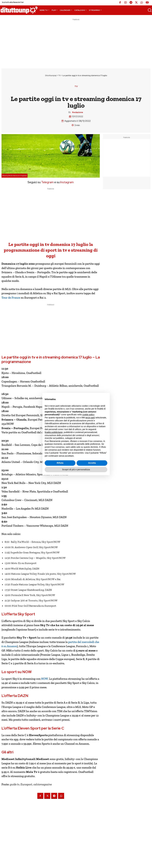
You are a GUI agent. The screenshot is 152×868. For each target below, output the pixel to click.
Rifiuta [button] (60, 463)
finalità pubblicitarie (54, 432)
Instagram (67, 182)
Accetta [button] (92, 463)
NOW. (45, 679)
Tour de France (11, 298)
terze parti (90, 418)
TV (60, 75)
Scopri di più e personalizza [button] (76, 469)
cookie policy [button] (88, 415)
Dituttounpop (51, 75)
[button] (150, 10)
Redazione (78, 112)
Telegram (47, 182)
